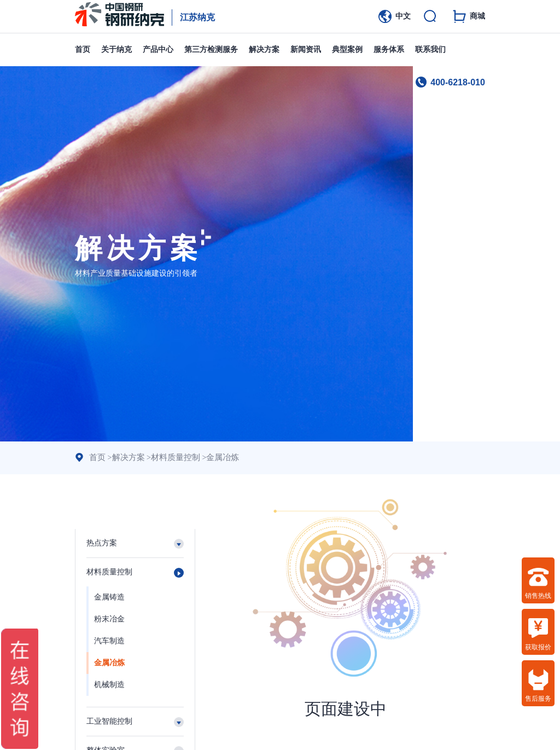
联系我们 (430, 50)
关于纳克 (116, 50)
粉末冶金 (109, 619)
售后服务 (538, 685)
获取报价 (538, 634)
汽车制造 (109, 641)
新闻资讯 (306, 50)
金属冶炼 (215, 458)
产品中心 (158, 50)
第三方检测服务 (211, 50)
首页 (83, 50)
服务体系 (389, 50)
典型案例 (347, 50)
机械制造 (109, 685)
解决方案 (264, 50)
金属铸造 (109, 597)
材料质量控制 (171, 458)
